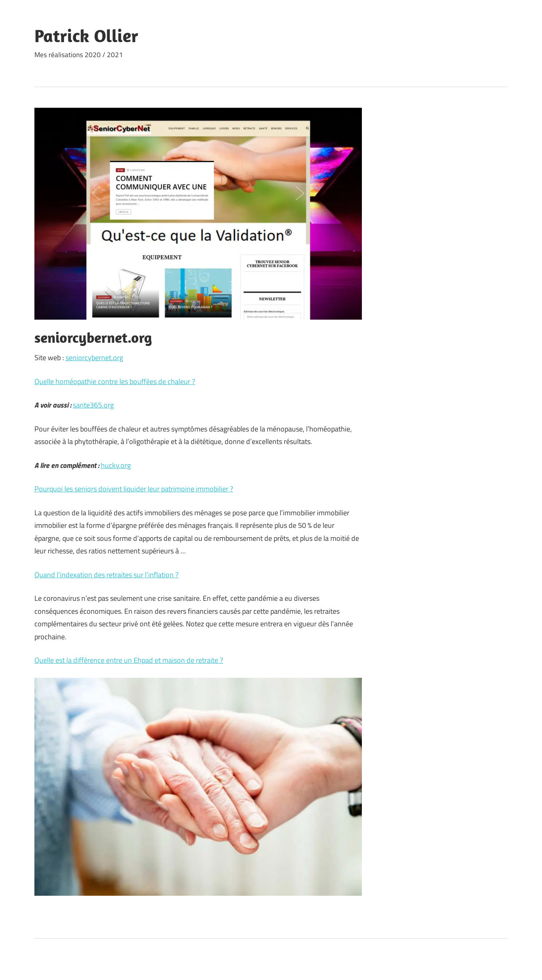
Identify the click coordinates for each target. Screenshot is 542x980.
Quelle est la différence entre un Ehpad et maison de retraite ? (129, 660)
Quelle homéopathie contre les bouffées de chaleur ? (115, 381)
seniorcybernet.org (94, 358)
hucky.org (116, 465)
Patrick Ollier (86, 36)
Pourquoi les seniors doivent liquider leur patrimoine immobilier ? (134, 489)
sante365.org (93, 405)
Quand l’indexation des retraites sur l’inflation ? (106, 575)
